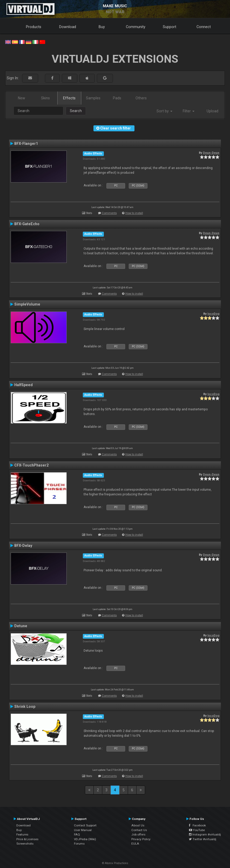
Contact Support (85, 825)
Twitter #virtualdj (203, 839)
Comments (109, 213)
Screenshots (25, 844)
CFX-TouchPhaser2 (31, 465)
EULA (135, 844)
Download (68, 27)
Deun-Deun (211, 153)
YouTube (197, 830)
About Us (138, 825)
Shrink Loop (25, 707)
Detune (21, 626)
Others (141, 98)
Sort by (164, 111)
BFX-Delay (23, 546)
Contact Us (139, 830)
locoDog (213, 314)
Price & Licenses (27, 839)
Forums (79, 844)
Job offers (138, 834)
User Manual (83, 830)
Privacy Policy (141, 839)
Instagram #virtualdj (205, 834)
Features (22, 834)
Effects (69, 98)
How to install (134, 213)
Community (136, 27)
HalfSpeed (23, 385)
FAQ (77, 834)
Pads (117, 98)
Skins (45, 98)
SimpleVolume (27, 304)
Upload (212, 111)
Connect (204, 27)
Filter (189, 111)
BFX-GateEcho (27, 224)
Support (170, 27)
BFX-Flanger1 (26, 144)
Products (34, 27)
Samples (93, 98)
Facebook (197, 825)
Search (76, 111)
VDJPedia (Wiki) (85, 839)
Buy (102, 27)
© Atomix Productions (115, 863)
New (22, 98)
